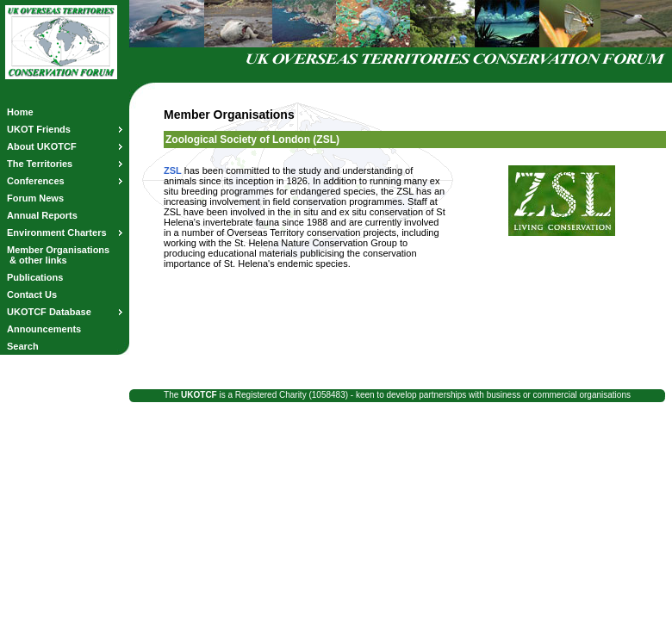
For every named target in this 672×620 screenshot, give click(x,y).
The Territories (65, 164)
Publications (35, 277)
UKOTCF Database (65, 312)
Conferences (65, 181)
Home (20, 112)
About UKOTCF (65, 146)
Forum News (35, 198)
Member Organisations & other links (58, 255)
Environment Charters (65, 232)
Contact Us (32, 294)
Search (23, 346)
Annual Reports (42, 215)
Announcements (44, 329)
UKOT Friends (65, 129)
